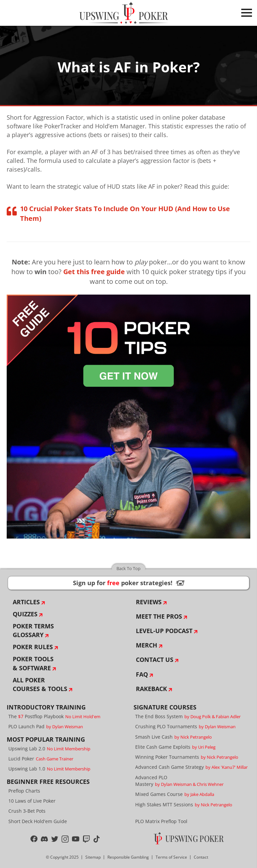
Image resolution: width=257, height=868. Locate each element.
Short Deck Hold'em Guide (38, 821)
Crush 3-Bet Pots (27, 811)
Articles (26, 602)
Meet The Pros (159, 616)
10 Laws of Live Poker (32, 801)
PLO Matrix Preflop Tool (161, 821)
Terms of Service (171, 857)
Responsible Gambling (128, 857)
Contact (201, 857)
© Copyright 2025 (62, 857)
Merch (147, 645)
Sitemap (93, 857)
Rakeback (151, 689)
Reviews (149, 602)
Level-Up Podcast (164, 631)
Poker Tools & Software (33, 663)
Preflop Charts (24, 791)
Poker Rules (33, 647)
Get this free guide (94, 272)
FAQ (142, 674)
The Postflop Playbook (54, 716)
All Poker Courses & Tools (40, 684)
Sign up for (128, 583)
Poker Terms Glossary (33, 630)
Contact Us (155, 660)
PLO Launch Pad (46, 726)
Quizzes (25, 614)
